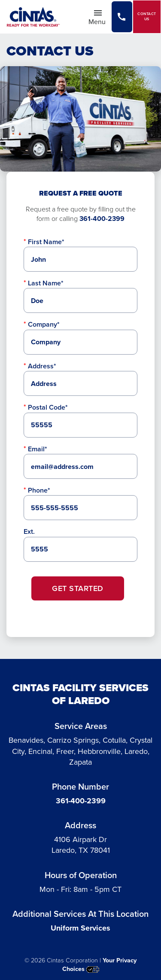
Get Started (78, 588)
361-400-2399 (102, 219)
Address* (42, 366)
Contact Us (147, 17)
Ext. (29, 531)
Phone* (39, 490)
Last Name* (46, 283)
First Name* (46, 242)
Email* (38, 449)
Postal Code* (48, 407)
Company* (44, 324)
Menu (100, 17)
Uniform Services (80, 928)
